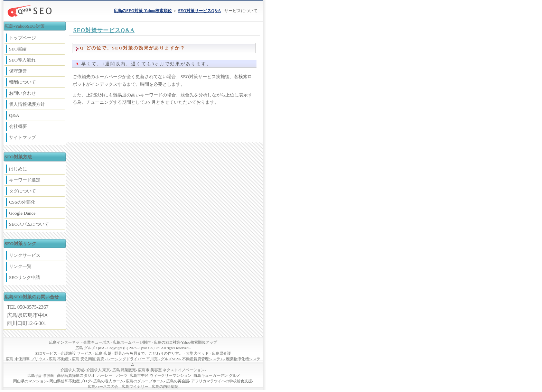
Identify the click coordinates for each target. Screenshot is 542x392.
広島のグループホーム (145, 381)
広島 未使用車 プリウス (26, 359)
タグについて (22, 191)
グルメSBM (170, 359)
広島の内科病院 (165, 387)
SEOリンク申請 (25, 277)
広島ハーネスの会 (103, 387)
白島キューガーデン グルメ (217, 376)
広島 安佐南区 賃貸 (88, 359)
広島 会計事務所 (41, 376)
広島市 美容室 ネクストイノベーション (171, 370)
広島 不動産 (59, 359)
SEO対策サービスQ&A (104, 30)
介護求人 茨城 (72, 370)
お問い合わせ (22, 93)
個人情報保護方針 (27, 104)
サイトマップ (22, 137)
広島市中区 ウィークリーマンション (161, 376)
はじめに (18, 169)
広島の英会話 (178, 381)
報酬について (22, 82)
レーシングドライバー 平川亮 (132, 359)
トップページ (22, 38)
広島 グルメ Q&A (90, 348)
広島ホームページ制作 (132, 342)
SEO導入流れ (22, 60)
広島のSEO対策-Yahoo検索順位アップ (185, 342)
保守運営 (18, 71)
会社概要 (18, 126)
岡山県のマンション (30, 381)
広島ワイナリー (135, 387)
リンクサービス (25, 255)
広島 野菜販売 (124, 370)
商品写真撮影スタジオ (76, 376)
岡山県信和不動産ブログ (70, 381)
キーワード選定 (25, 180)
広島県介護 (221, 353)
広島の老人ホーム (109, 381)
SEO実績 (18, 49)
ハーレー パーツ (112, 376)
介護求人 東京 (98, 370)
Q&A (14, 115)
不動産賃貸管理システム (203, 359)
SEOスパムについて (29, 224)
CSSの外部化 (22, 202)
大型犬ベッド (197, 353)
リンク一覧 (20, 266)
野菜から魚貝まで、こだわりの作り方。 (149, 353)
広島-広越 (103, 353)
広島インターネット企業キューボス (80, 342)
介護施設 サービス (76, 353)
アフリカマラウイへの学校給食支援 (222, 381)
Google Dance (22, 213)
